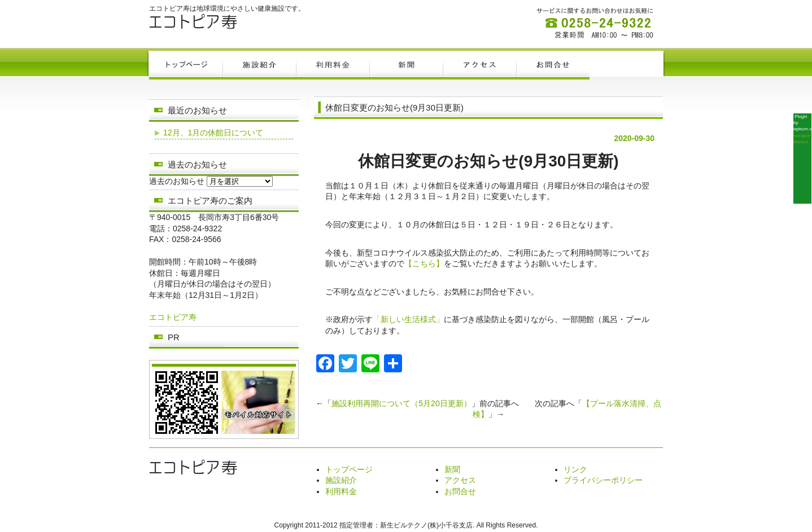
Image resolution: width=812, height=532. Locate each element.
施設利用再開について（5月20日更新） (401, 403)
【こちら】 (424, 263)
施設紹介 (341, 480)
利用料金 (341, 491)
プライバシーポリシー (603, 480)
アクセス (460, 480)
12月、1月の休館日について (213, 133)
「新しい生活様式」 (408, 319)
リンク (575, 469)
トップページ (349, 469)
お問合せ (460, 491)
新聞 (452, 469)
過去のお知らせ (177, 181)
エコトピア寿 (173, 317)
